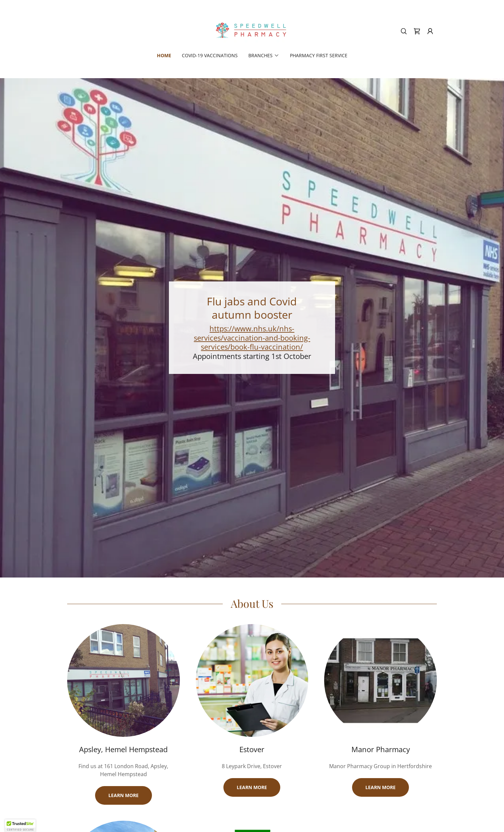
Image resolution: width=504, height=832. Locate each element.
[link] (252, 31)
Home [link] (164, 55)
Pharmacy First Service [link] (319, 55)
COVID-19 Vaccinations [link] (210, 55)
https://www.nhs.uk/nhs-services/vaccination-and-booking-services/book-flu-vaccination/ (252, 337)
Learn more (124, 795)
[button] (430, 31)
